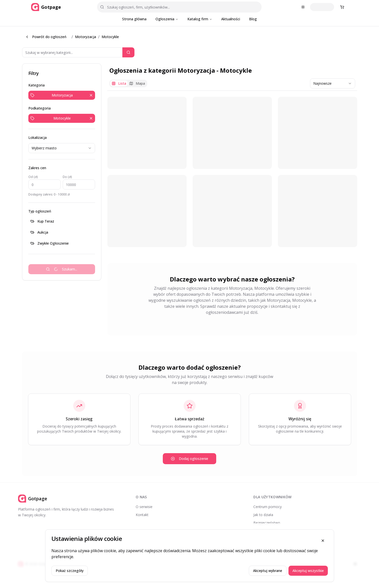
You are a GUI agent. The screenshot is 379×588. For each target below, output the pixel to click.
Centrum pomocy (268, 507)
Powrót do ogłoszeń (46, 37)
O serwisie (144, 507)
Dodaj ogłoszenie (189, 459)
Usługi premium (266, 531)
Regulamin (262, 539)
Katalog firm (200, 19)
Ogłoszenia (167, 19)
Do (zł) (67, 177)
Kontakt (142, 515)
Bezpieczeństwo (267, 523)
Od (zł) (33, 177)
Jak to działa (263, 515)
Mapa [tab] (137, 83)
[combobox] (62, 148)
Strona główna (134, 19)
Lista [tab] (119, 83)
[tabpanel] (232, 172)
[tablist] (128, 83)
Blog (253, 19)
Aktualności (231, 19)
